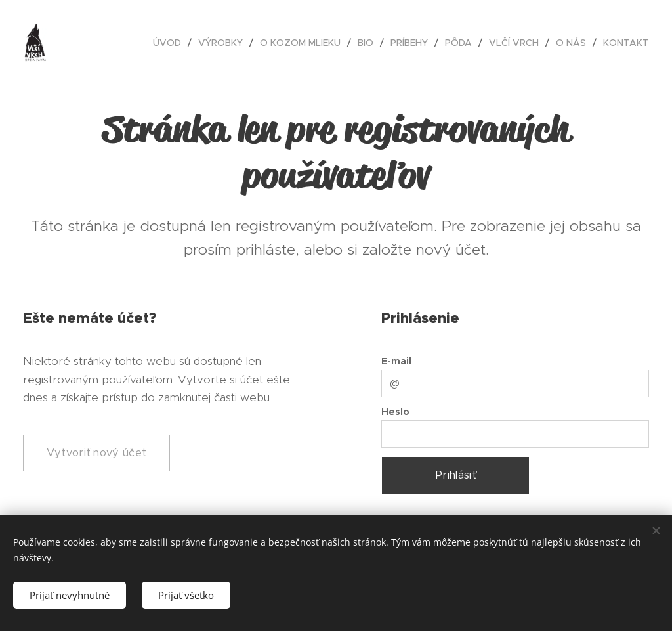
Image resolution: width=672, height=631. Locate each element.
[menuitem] (171, 43)
